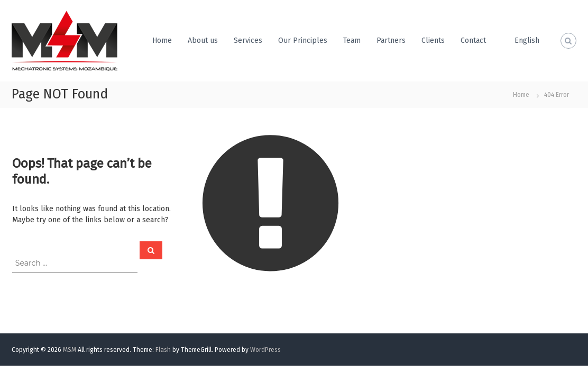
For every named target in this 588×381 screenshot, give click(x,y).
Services (248, 40)
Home (162, 40)
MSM (70, 350)
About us (203, 40)
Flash (163, 350)
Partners (391, 40)
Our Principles (303, 40)
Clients (433, 40)
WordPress (265, 350)
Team (352, 40)
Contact (473, 40)
